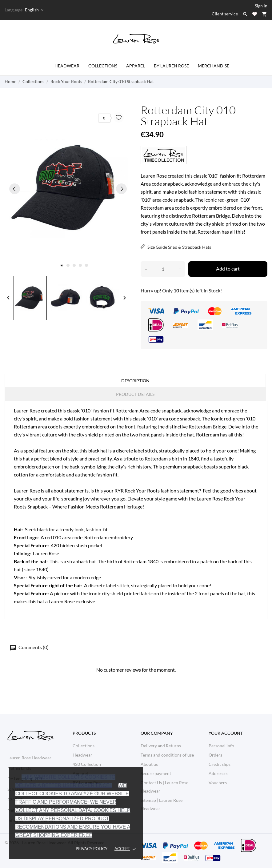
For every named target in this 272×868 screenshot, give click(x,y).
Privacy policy (92, 849)
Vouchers (218, 783)
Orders (215, 755)
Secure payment (156, 773)
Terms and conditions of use (167, 755)
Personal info (221, 746)
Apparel (136, 66)
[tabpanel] (68, 189)
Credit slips (220, 764)
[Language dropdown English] (35, 10)
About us (149, 764)
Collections (103, 66)
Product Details (135, 394)
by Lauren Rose (171, 66)
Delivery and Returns (161, 746)
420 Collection (87, 764)
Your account (226, 733)
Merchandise (214, 66)
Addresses (218, 773)
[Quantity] (163, 269)
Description (135, 381)
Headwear (67, 66)
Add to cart (228, 269)
